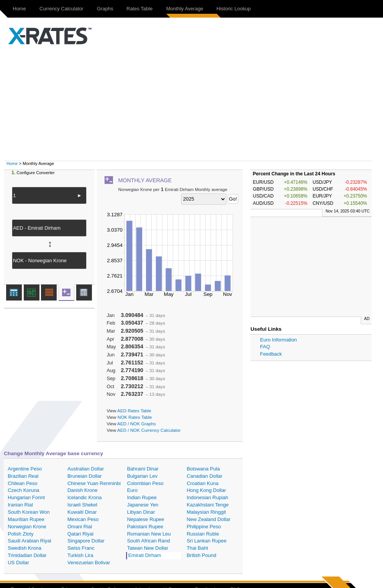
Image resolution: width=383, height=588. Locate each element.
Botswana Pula (203, 469)
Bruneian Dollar (85, 476)
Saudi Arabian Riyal (29, 541)
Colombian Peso (145, 483)
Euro (132, 490)
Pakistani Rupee (145, 527)
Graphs (105, 9)
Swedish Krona (24, 548)
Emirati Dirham (145, 555)
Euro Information (278, 340)
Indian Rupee (142, 497)
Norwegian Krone (27, 527)
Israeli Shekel (82, 505)
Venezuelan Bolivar (89, 563)
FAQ (265, 347)
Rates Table (139, 9)
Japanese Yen (143, 505)
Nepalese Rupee (146, 519)
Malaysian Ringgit (206, 512)
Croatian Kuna (202, 483)
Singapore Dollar (86, 541)
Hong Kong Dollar (206, 490)
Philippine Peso (204, 527)
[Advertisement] (195, 103)
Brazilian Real (23, 476)
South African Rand (149, 541)
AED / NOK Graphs (137, 424)
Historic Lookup (234, 9)
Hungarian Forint (26, 497)
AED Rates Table (134, 411)
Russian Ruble (203, 534)
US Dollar (18, 563)
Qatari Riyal (80, 534)
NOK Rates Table (135, 417)
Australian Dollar (86, 469)
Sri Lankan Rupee (206, 541)
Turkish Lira (80, 555)
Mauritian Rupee (26, 519)
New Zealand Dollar (208, 519)
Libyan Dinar (141, 512)
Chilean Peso (22, 483)
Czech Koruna (23, 490)
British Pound (201, 555)
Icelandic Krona (85, 497)
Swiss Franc (81, 548)
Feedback (271, 354)
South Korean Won (29, 512)
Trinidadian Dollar (27, 555)
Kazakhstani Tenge (208, 505)
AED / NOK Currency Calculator (149, 430)
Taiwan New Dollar (148, 548)
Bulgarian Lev (142, 476)
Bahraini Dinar (143, 469)
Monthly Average (185, 9)
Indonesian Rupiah (207, 497)
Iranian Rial (20, 505)
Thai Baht (197, 548)
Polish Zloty (20, 534)
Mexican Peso (83, 519)
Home (19, 9)
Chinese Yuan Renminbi (94, 483)
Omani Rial (80, 527)
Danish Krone (83, 490)
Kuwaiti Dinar (82, 512)
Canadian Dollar (204, 476)
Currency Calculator (61, 9)
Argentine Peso (25, 469)
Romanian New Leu (149, 534)
